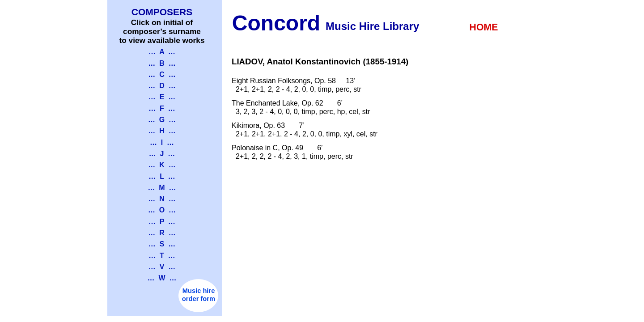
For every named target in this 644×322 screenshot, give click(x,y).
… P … (162, 222)
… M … (162, 188)
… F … (162, 108)
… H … (162, 131)
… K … (162, 165)
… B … (162, 63)
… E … (162, 97)
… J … (162, 154)
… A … (162, 52)
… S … (162, 244)
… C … (162, 74)
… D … (162, 86)
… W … (162, 278)
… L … (162, 176)
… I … (162, 142)
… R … (162, 233)
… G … (162, 120)
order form (199, 299)
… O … (162, 210)
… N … (162, 199)
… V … (162, 267)
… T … (162, 256)
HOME (484, 27)
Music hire (199, 291)
